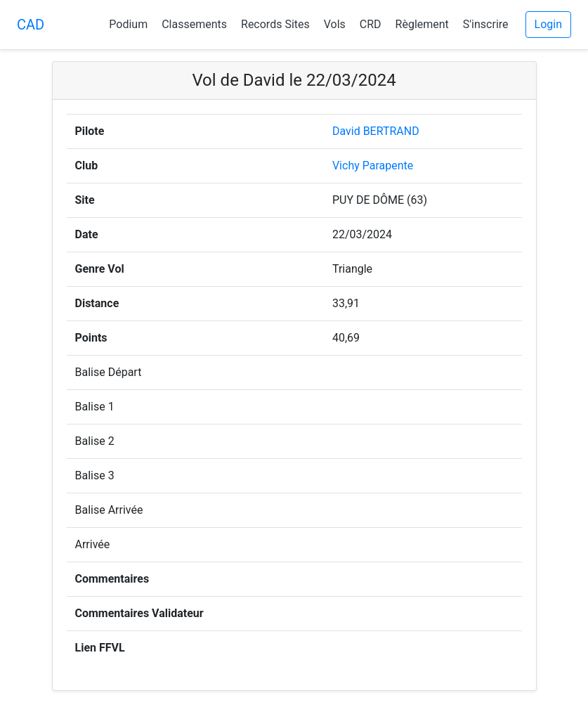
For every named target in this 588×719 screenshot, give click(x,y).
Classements (194, 24)
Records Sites (275, 24)
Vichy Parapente (373, 166)
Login (548, 24)
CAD (31, 25)
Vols (335, 24)
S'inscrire (486, 24)
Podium (128, 24)
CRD (371, 24)
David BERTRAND (376, 131)
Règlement (422, 24)
